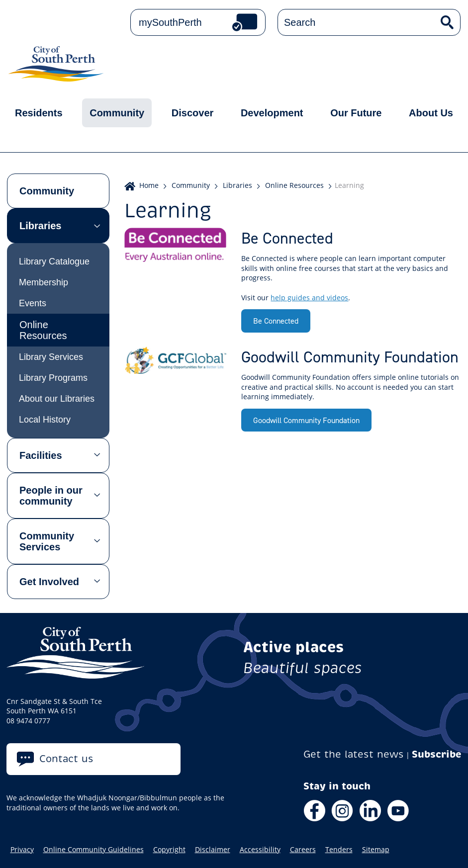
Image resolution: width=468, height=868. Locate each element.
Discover (193, 113)
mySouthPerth (170, 22)
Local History (45, 420)
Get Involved (49, 582)
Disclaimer (213, 850)
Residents (39, 113)
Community (117, 113)
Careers (303, 850)
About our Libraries (57, 399)
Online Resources (43, 330)
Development (272, 113)
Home (149, 185)
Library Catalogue (54, 261)
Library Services (51, 357)
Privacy (22, 850)
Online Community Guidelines (94, 850)
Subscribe (437, 754)
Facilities (41, 455)
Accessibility (260, 850)
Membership (44, 282)
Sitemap (376, 850)
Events (33, 303)
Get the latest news (354, 754)
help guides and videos (309, 298)
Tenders (339, 850)
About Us (431, 113)
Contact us (66, 759)
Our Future (356, 113)
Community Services (47, 541)
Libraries (40, 226)
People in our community (51, 496)
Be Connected (276, 321)
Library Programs (53, 378)
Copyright (169, 850)
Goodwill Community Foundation (306, 420)
